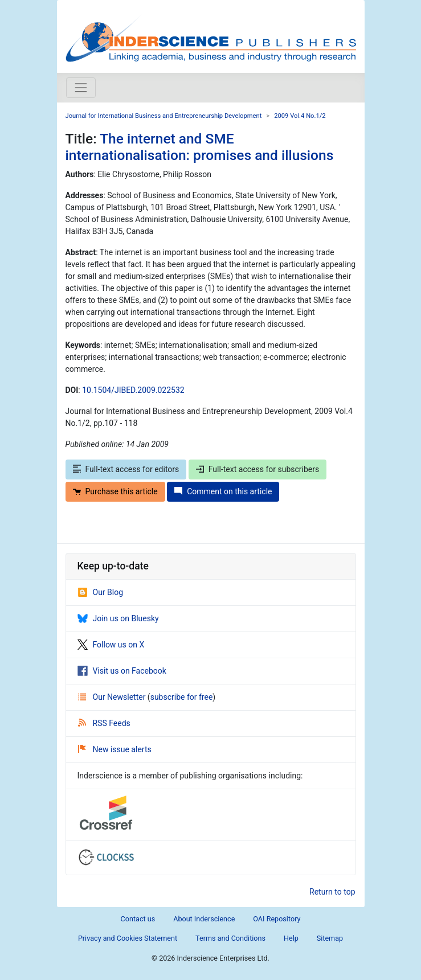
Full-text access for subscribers (257, 469)
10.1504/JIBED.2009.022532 (133, 390)
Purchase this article (115, 491)
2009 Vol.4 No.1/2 (300, 116)
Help (291, 938)
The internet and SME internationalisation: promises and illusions (200, 147)
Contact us (138, 919)
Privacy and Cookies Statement (128, 938)
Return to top (332, 892)
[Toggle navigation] (81, 88)
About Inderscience (204, 919)
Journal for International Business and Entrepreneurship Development (164, 116)
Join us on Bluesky (118, 618)
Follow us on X (111, 645)
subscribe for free (182, 697)
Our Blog (101, 592)
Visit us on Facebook (122, 671)
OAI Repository (277, 919)
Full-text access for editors (126, 469)
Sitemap (330, 938)
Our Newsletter (113, 697)
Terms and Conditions (230, 938)
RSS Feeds (104, 723)
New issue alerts (115, 749)
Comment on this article (223, 491)
